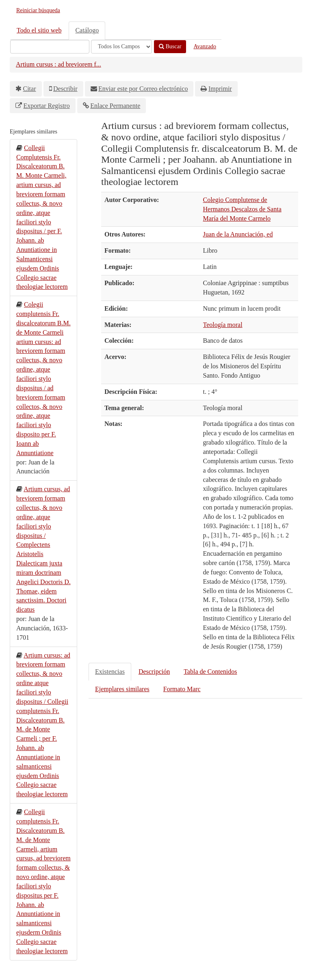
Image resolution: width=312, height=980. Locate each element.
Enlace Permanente (115, 106)
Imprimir (220, 89)
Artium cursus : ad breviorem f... (58, 64)
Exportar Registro (47, 106)
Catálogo (87, 30)
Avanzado (205, 46)
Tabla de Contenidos (210, 672)
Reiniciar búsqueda (38, 10)
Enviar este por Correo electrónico (143, 89)
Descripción (154, 672)
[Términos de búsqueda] (50, 47)
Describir (65, 89)
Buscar (170, 46)
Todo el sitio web (39, 30)
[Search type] (121, 47)
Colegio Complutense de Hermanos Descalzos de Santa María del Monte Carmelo (242, 209)
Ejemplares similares (122, 689)
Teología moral (223, 325)
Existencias (110, 672)
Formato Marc (182, 689)
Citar (30, 89)
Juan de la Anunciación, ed (238, 234)
